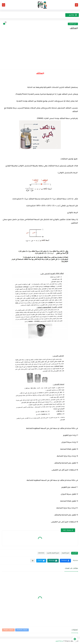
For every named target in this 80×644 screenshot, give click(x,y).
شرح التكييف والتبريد (53, 553)
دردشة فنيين (59, 641)
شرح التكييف (73, 24)
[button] (65, 561)
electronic (41, 553)
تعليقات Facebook (22, 630)
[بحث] (4, 5)
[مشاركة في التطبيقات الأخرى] (33, 561)
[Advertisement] (40, 52)
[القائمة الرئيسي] (76, 5)
